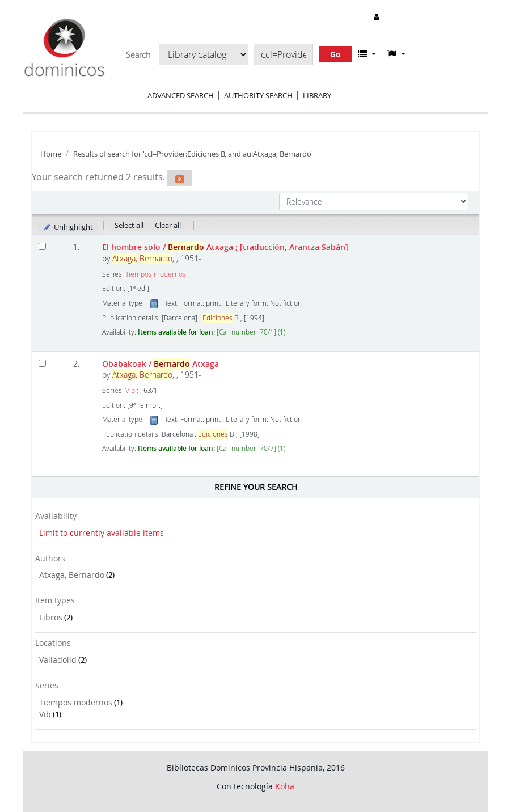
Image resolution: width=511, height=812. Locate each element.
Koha (285, 786)
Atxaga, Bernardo (72, 575)
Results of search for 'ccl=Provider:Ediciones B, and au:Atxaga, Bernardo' (193, 154)
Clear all (168, 225)
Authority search (258, 95)
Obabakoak (161, 364)
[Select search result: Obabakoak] (42, 363)
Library (317, 95)
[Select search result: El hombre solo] (42, 246)
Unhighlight (68, 227)
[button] (367, 54)
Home (51, 154)
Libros (51, 617)
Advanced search (181, 95)
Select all (129, 225)
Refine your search (256, 487)
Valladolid (58, 660)
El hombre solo (225, 247)
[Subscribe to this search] (180, 178)
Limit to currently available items (102, 533)
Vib (45, 714)
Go (335, 54)
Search (138, 55)
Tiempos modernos (76, 702)
